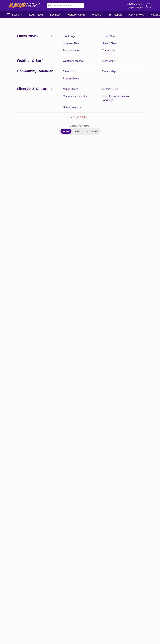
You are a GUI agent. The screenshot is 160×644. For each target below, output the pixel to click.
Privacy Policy (123, 617)
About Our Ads (80, 617)
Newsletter (80, 610)
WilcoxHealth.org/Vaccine (84, 327)
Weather (97, 15)
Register (140, 7)
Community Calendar (19, 602)
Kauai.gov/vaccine (61, 396)
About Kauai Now (80, 597)
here (55, 202)
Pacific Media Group (140, 611)
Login (131, 7)
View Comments (55, 577)
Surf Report (115, 15)
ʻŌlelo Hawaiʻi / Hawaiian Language (39, 626)
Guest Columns (18, 623)
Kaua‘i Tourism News (39, 611)
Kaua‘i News (36, 15)
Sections (14, 15)
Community (39, 618)
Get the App (80, 603)
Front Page (19, 596)
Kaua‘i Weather (39, 601)
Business (55, 15)
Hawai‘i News (136, 15)
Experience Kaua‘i (19, 634)
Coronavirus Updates (21, 61)
